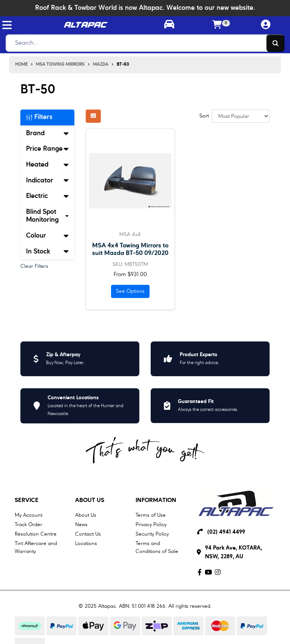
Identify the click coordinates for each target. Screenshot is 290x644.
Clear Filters (34, 266)
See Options (130, 291)
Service (27, 500)
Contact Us (88, 534)
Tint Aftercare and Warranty (36, 547)
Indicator (47, 181)
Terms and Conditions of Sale (157, 547)
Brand (47, 133)
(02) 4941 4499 (226, 532)
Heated (47, 165)
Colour (47, 236)
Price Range (47, 149)
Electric (47, 196)
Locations (86, 544)
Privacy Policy (151, 525)
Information (156, 500)
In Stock (47, 252)
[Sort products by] (241, 116)
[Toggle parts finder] (169, 25)
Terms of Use (151, 515)
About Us (90, 500)
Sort (204, 116)
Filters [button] (39, 117)
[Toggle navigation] (7, 25)
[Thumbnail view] (93, 116)
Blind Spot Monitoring (47, 216)
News (81, 525)
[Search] (143, 43)
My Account (29, 515)
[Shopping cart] (217, 25)
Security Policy (152, 534)
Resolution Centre (36, 534)
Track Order (29, 525)
